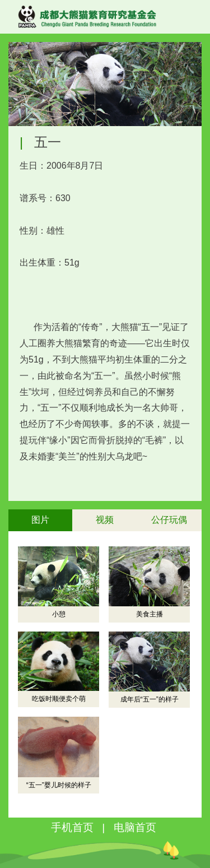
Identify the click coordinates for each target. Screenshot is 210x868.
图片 (40, 520)
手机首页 (72, 827)
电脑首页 (135, 827)
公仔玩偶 (169, 520)
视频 (105, 520)
